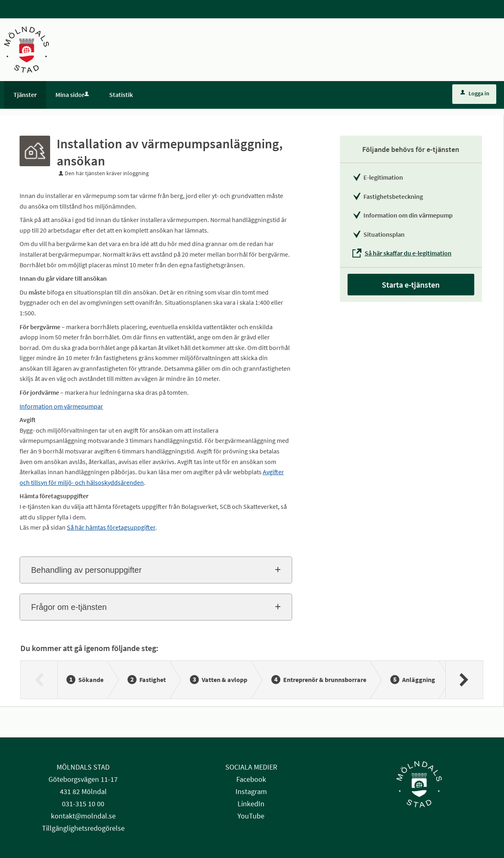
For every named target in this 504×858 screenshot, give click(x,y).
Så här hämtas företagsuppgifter (111, 527)
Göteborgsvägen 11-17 (83, 779)
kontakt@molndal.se (83, 816)
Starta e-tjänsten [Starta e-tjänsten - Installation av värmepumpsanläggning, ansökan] (411, 285)
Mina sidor (73, 95)
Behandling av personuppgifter (86, 570)
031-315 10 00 (83, 804)
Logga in (475, 93)
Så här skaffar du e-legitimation (408, 253)
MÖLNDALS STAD (83, 767)
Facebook (251, 779)
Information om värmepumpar (61, 406)
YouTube (251, 816)
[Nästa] (464, 680)
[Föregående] (39, 680)
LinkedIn (251, 804)
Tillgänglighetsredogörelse (83, 828)
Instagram (251, 791)
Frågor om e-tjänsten (69, 607)
